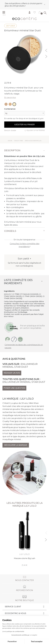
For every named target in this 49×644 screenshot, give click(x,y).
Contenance (10, 109)
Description (12, 150)
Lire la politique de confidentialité (13, 631)
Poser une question (14, 388)
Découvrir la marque (16, 445)
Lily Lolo (11, 26)
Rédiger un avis (12, 373)
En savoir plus (10, 97)
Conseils (10, 231)
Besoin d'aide (10, 130)
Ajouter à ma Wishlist (36, 130)
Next (47, 56)
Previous (47, 50)
